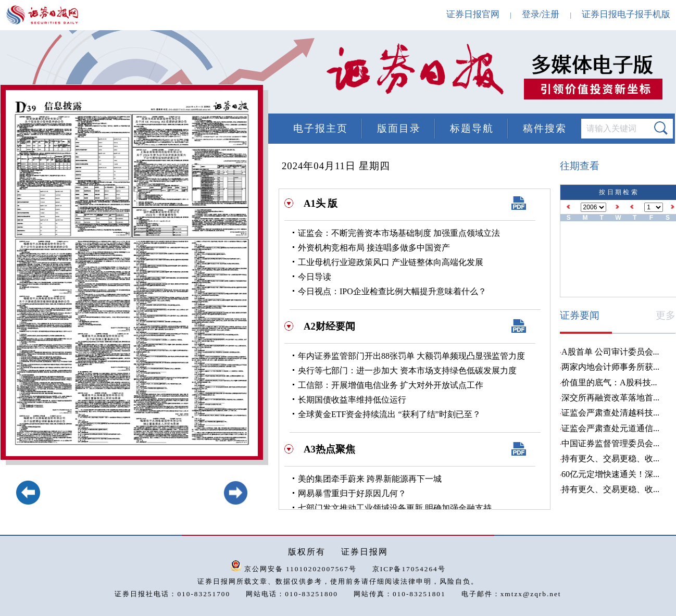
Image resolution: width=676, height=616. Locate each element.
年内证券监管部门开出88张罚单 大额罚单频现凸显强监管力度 (411, 356)
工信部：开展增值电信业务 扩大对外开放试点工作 (391, 385)
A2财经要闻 (329, 326)
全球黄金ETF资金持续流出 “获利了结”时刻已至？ (389, 414)
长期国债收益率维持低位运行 (352, 400)
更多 (666, 315)
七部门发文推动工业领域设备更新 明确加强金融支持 (395, 508)
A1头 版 (321, 203)
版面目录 (399, 128)
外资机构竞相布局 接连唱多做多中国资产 (374, 248)
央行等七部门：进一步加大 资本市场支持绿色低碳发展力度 (407, 370)
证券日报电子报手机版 (626, 14)
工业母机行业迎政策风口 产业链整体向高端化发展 (391, 262)
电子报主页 (321, 128)
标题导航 (472, 128)
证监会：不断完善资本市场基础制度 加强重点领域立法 (399, 233)
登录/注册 (541, 14)
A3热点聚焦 (329, 449)
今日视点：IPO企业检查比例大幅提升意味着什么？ (392, 291)
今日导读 (315, 277)
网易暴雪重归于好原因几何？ (352, 493)
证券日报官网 (473, 14)
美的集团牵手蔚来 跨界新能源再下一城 (370, 479)
